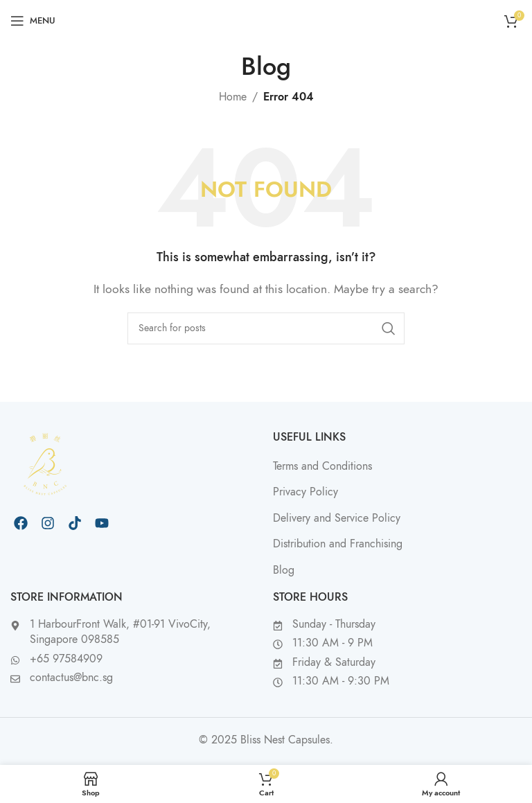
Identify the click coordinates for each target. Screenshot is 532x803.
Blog (284, 570)
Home (233, 97)
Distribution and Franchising (338, 544)
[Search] (266, 328)
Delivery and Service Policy (337, 518)
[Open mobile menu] (33, 21)
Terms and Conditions (322, 466)
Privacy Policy (305, 492)
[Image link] (45, 463)
